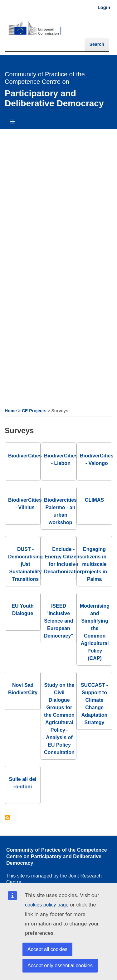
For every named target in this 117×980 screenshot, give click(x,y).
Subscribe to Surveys (7, 818)
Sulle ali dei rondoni (22, 783)
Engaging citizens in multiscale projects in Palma (94, 564)
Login (104, 7)
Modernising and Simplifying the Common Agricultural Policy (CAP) (95, 632)
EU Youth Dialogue (23, 610)
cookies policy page (47, 905)
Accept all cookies (47, 949)
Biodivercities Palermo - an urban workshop (60, 511)
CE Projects (34, 411)
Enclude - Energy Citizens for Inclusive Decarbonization (63, 560)
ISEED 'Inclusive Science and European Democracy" (59, 621)
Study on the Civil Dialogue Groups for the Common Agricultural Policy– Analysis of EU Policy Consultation (59, 719)
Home (11, 411)
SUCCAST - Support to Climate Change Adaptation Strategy (94, 704)
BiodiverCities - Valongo (97, 459)
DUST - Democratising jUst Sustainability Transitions (25, 564)
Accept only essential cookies (60, 966)
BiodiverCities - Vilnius (25, 504)
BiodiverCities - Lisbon (61, 459)
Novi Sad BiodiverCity (23, 689)
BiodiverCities (25, 456)
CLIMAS (94, 500)
